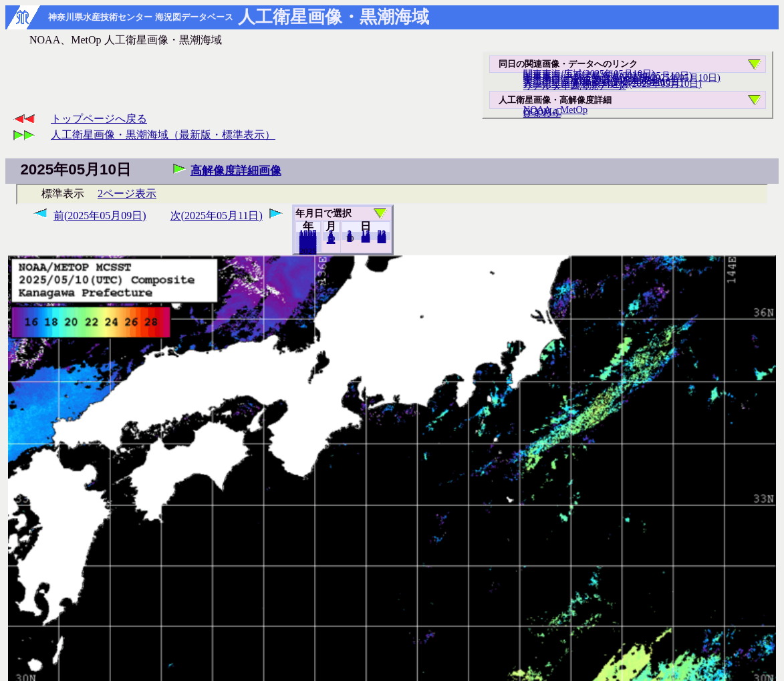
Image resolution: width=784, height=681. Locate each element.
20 (366, 239)
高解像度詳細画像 (236, 171)
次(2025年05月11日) (217, 216)
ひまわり (542, 113)
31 (382, 239)
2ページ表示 (127, 193)
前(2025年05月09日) (100, 216)
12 (331, 240)
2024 (308, 251)
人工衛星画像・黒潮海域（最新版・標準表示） (163, 135)
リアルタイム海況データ (575, 86)
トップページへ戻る (99, 119)
